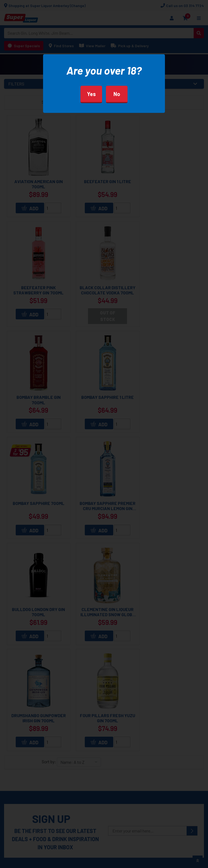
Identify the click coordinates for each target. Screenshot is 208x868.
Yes (91, 94)
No (117, 94)
